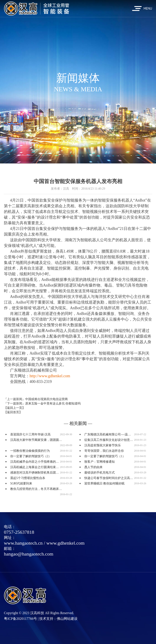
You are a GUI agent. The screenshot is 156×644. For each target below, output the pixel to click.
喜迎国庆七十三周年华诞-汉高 (31, 434)
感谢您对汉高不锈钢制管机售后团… (35, 473)
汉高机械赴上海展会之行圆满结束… (35, 467)
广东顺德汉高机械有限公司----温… (108, 434)
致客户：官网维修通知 (100, 462)
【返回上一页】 (15, 408)
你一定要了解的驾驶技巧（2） (31, 456)
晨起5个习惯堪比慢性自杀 (28, 478)
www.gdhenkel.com (65, 543)
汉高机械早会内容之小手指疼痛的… (35, 462)
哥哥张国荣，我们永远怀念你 (104, 451)
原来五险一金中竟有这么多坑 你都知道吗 (53, 404)
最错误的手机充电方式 (100, 473)
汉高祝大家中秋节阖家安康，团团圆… (36, 440)
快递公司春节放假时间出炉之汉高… (109, 478)
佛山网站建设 (67, 619)
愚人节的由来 (93, 467)
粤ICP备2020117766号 (20, 619)
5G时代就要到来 (21, 483)
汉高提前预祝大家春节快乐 (103, 445)
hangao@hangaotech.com (29, 554)
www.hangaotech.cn (23, 543)
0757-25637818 (19, 532)
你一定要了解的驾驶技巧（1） (105, 456)
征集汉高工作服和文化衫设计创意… (109, 440)
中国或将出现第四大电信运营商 (46, 399)
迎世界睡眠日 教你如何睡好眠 (105, 483)
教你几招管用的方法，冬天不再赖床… (36, 489)
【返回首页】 (13, 412)
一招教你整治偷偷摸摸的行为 (30, 451)
